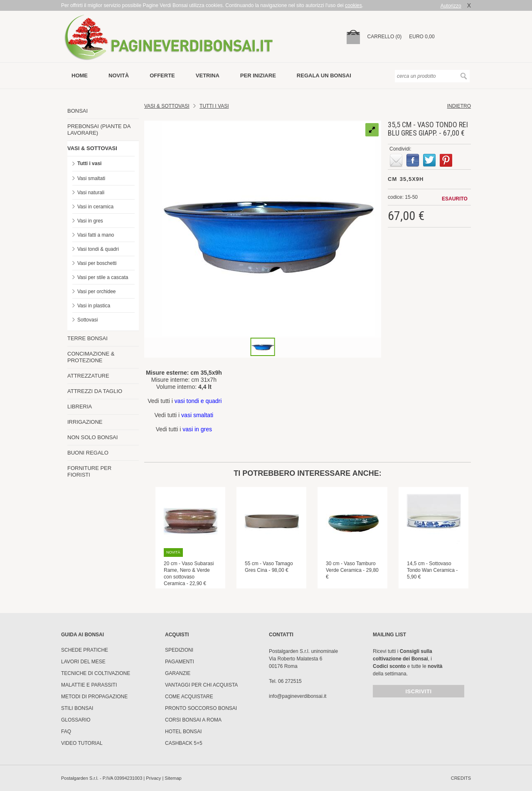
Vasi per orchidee (97, 292)
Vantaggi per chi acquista (201, 685)
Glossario (76, 720)
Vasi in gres (90, 221)
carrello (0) (385, 37)
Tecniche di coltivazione (96, 673)
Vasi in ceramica (95, 207)
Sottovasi (87, 320)
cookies (353, 5)
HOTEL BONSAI (183, 732)
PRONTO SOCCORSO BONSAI (201, 708)
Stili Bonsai (77, 708)
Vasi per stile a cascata (103, 277)
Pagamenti (180, 662)
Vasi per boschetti (97, 263)
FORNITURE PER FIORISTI (89, 471)
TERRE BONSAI (87, 338)
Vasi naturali (91, 193)
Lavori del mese (83, 662)
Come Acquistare (189, 697)
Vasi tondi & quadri (98, 249)
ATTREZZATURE (88, 376)
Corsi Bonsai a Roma (193, 720)
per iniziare (258, 75)
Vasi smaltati (91, 178)
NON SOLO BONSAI (92, 437)
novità (119, 75)
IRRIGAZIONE (85, 422)
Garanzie (178, 673)
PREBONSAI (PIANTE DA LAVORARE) (99, 130)
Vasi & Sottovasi (167, 106)
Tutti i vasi (89, 163)
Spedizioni (179, 650)
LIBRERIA (80, 407)
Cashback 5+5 (184, 743)
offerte (162, 75)
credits (461, 778)
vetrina (208, 75)
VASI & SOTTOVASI (92, 148)
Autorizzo (451, 6)
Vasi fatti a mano (96, 235)
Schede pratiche (85, 650)
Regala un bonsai (324, 75)
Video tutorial (82, 743)
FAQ (66, 732)
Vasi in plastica (94, 306)
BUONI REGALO (88, 453)
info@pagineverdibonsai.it (298, 696)
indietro (459, 106)
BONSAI (78, 111)
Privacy (153, 778)
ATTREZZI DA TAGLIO (95, 391)
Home (80, 75)
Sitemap (173, 778)
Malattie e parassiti (89, 685)
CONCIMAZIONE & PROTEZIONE (91, 357)
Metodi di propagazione (94, 697)
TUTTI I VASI (214, 106)
